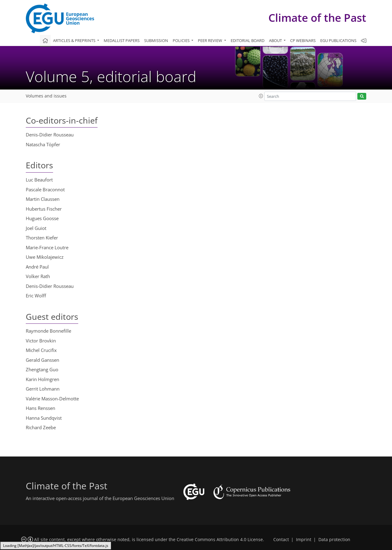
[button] (261, 96)
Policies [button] (182, 40)
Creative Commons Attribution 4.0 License (220, 540)
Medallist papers (122, 40)
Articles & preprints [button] (75, 40)
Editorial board (248, 40)
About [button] (276, 40)
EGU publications (338, 40)
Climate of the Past (317, 18)
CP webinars (303, 40)
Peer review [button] (210, 40)
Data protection (334, 540)
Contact (281, 540)
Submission (156, 40)
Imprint (304, 540)
